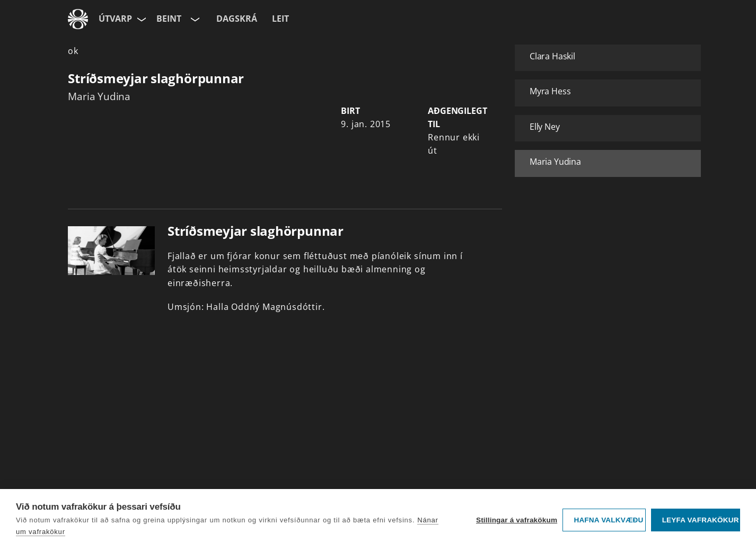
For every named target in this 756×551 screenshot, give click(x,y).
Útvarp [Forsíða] (115, 19)
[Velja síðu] (140, 19)
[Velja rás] (194, 19)
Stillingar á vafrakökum (517, 520)
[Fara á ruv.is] (78, 19)
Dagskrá (237, 19)
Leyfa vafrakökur (701, 520)
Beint (169, 19)
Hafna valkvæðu (608, 520)
